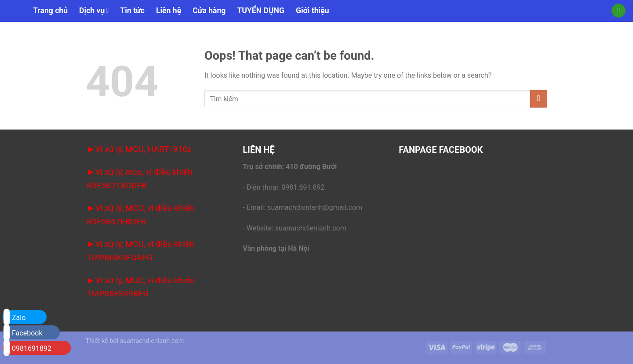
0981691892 (27, 348)
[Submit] (539, 99)
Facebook (23, 332)
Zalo (15, 317)
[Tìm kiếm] (618, 11)
